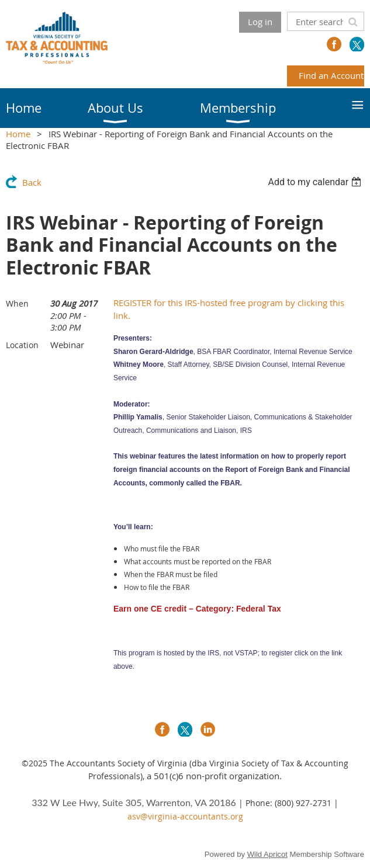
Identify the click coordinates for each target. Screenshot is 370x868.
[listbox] (316, 182)
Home (18, 134)
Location (22, 345)
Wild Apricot (267, 854)
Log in (260, 22)
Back (32, 182)
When (17, 303)
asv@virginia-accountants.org (185, 816)
